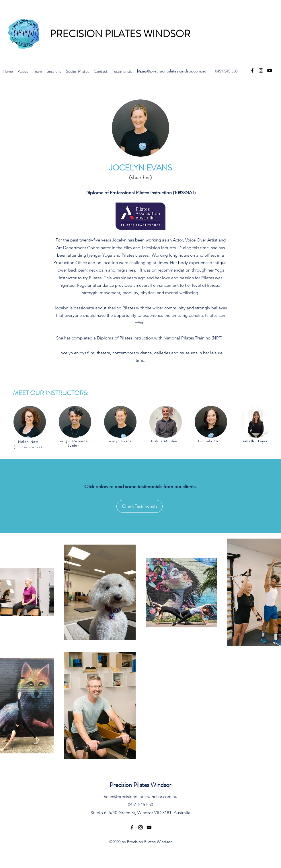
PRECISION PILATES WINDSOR (120, 34)
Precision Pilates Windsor (140, 785)
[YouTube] (270, 70)
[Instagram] (261, 70)
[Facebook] (252, 70)
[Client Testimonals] (139, 506)
